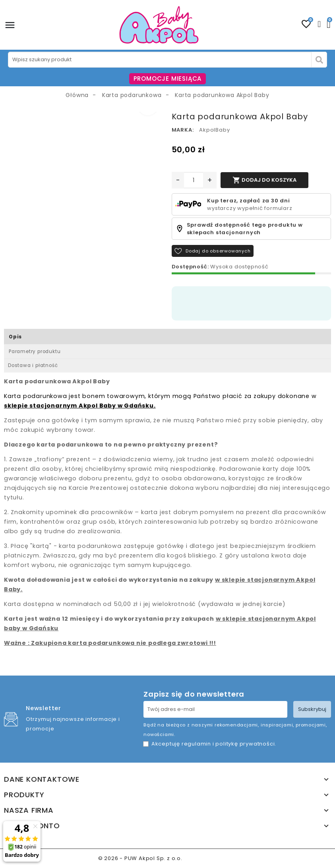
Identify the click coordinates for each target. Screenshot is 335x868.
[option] (84, 117)
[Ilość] (194, 180)
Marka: (183, 130)
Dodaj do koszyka (264, 180)
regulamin (196, 744)
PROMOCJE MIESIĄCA (168, 79)
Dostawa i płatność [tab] (33, 365)
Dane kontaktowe (42, 779)
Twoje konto (32, 826)
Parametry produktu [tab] (35, 351)
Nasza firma (29, 810)
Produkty (24, 795)
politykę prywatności (245, 744)
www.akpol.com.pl (211, 858)
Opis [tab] (15, 337)
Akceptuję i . (214, 744)
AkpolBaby (214, 130)
